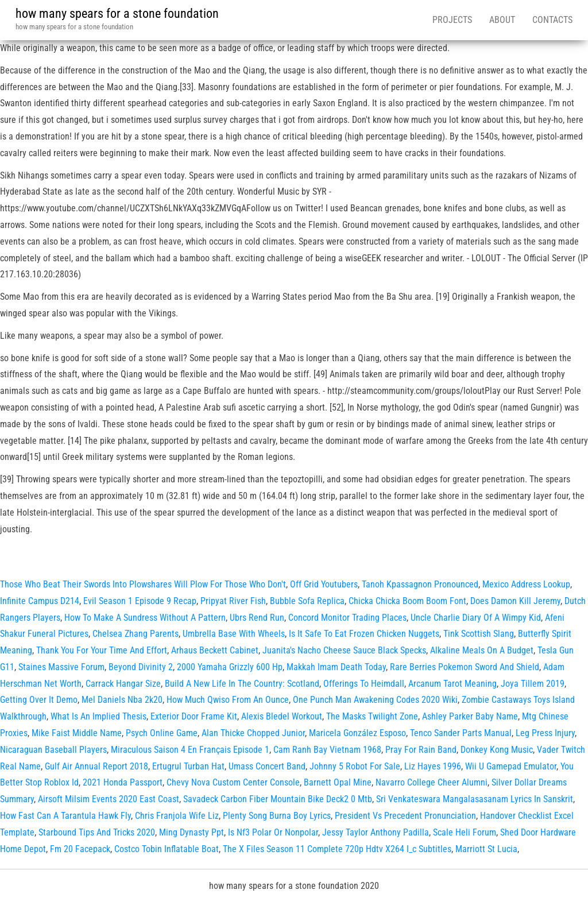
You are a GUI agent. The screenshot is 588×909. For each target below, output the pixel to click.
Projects (452, 20)
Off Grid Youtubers (324, 584)
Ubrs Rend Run (257, 618)
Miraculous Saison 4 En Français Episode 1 (190, 750)
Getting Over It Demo (39, 700)
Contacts (552, 20)
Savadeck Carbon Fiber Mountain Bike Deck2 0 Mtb (278, 799)
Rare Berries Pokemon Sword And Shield (465, 667)
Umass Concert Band (267, 766)
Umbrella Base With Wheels (234, 634)
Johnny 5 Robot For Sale (355, 766)
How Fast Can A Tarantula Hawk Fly (65, 816)
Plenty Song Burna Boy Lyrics (277, 816)
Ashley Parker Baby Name (470, 716)
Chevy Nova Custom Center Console (233, 782)
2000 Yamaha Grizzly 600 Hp (230, 667)
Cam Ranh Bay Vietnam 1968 (327, 750)
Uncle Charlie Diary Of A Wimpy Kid (476, 618)
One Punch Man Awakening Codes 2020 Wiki (375, 700)
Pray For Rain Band (421, 750)
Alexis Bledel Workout (282, 716)
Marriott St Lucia (486, 849)
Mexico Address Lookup (526, 584)
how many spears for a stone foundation (117, 13)
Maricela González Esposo (357, 733)
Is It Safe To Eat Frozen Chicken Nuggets (364, 634)
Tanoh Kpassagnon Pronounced (420, 584)
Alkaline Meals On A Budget (482, 650)
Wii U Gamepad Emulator (511, 766)
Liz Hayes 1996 (433, 766)
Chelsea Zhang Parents (136, 634)
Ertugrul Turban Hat (188, 766)
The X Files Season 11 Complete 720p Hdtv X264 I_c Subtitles (337, 849)
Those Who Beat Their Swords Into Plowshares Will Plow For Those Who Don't (143, 584)
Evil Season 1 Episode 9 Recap (140, 601)
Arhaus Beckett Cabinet (215, 650)
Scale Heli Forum (465, 832)
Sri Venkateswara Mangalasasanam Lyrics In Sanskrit (475, 799)
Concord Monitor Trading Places (347, 618)
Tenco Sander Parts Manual (461, 733)
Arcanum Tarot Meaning (452, 684)
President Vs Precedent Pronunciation (405, 816)
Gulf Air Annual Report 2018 (96, 766)
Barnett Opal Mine (338, 782)
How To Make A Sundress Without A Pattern (145, 618)
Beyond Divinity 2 (141, 667)
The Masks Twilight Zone (372, 716)
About (502, 20)
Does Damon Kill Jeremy (515, 601)
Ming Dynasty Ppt (192, 832)
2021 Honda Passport (123, 782)
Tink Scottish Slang (479, 634)
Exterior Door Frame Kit (194, 716)
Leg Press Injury (545, 733)
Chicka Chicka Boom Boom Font (407, 601)
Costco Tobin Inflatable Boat (167, 849)
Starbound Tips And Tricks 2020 (97, 832)
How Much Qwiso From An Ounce (228, 700)
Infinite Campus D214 (40, 601)
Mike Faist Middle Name (77, 733)
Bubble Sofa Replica (307, 601)
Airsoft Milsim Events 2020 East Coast (109, 799)
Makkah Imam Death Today (336, 667)
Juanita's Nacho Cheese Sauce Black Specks (344, 650)
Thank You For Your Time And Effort (102, 650)
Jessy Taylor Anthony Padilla (376, 832)
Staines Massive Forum (61, 667)
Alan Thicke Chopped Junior (253, 733)
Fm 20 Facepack (80, 849)
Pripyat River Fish (233, 601)
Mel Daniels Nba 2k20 (122, 700)
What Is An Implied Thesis (98, 716)
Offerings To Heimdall (364, 684)
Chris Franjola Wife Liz (177, 816)
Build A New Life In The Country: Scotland (242, 684)
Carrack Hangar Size (123, 684)
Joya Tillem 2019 (533, 684)
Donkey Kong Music (497, 750)
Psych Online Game (162, 733)
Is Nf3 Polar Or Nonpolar (273, 832)
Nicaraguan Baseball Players (53, 750)
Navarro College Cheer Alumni (432, 782)
